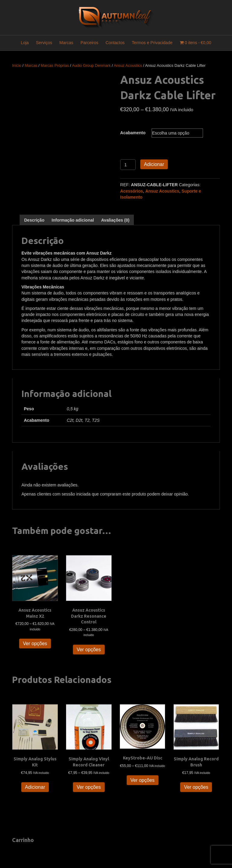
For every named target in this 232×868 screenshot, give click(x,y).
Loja (25, 43)
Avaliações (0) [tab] (115, 220)
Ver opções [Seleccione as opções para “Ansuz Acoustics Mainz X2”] (35, 644)
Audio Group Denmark (91, 65)
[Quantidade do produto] (128, 165)
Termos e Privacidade (152, 43)
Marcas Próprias (55, 65)
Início (17, 65)
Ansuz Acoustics (128, 65)
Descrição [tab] (34, 220)
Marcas (66, 43)
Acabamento (133, 133)
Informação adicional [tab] (73, 220)
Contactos (115, 43)
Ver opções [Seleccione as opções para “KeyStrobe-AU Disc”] (143, 780)
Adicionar (154, 164)
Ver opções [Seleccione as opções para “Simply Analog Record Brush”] (196, 787)
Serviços (44, 43)
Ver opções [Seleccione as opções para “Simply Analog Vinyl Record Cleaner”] (89, 787)
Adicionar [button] (35, 787)
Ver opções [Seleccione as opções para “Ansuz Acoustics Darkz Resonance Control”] (89, 650)
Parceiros (89, 43)
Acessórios (132, 191)
